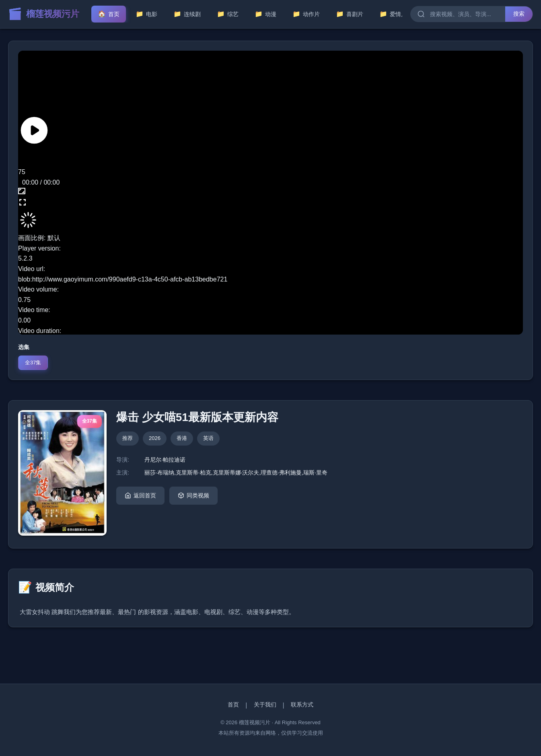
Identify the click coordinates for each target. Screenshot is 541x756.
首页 (233, 705)
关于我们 (265, 705)
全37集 (33, 363)
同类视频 (193, 495)
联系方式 (302, 705)
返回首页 (140, 495)
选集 (24, 347)
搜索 (519, 14)
